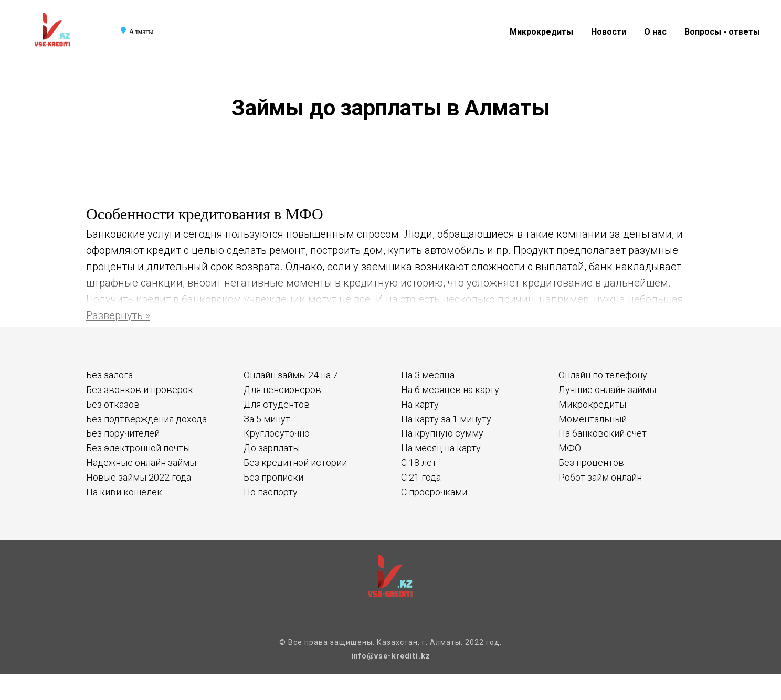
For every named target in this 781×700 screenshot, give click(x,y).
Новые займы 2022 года (139, 477)
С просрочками (434, 492)
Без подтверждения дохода (146, 419)
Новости (609, 32)
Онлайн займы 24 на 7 (291, 375)
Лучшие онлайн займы (607, 390)
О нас (655, 32)
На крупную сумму (442, 433)
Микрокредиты (541, 32)
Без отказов (113, 404)
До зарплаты (272, 448)
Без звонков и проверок (140, 390)
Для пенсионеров (282, 390)
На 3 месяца (428, 375)
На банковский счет (603, 433)
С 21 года (421, 477)
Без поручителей (123, 433)
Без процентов (591, 463)
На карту (420, 404)
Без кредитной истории (295, 463)
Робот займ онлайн (600, 477)
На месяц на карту (441, 448)
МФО (570, 448)
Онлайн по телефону (603, 375)
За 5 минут (267, 419)
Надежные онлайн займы (141, 463)
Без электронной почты (138, 448)
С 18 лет (419, 463)
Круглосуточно (277, 433)
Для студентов (277, 404)
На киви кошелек (124, 492)
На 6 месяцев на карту (450, 390)
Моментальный (593, 419)
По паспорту (271, 492)
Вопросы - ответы (722, 32)
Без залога (109, 375)
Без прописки (273, 477)
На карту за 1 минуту (446, 419)
